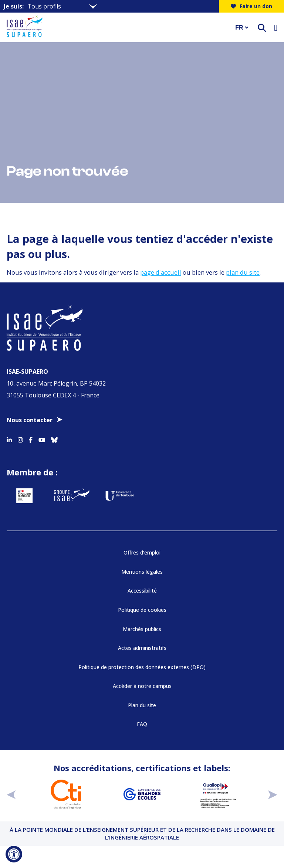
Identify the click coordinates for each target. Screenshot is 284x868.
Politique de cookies (142, 610)
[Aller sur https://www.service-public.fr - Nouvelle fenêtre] (24, 496)
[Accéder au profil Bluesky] (54, 439)
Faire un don (251, 6)
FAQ (142, 724)
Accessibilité (142, 591)
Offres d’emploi (142, 552)
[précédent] (11, 795)
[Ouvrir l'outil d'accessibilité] (14, 854)
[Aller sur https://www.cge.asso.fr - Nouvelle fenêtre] (142, 794)
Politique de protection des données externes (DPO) (142, 667)
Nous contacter (30, 420)
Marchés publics (142, 629)
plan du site (243, 272)
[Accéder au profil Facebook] (31, 439)
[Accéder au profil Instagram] (20, 439)
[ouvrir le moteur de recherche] (262, 28)
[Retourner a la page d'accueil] (116, 27)
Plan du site (142, 705)
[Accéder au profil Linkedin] (9, 439)
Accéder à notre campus (142, 686)
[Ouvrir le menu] (276, 27)
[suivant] (273, 795)
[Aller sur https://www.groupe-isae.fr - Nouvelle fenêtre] (72, 496)
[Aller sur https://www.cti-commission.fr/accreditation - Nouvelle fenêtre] (66, 794)
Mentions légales (142, 572)
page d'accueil (161, 272)
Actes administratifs (142, 648)
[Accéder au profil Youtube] (42, 439)
